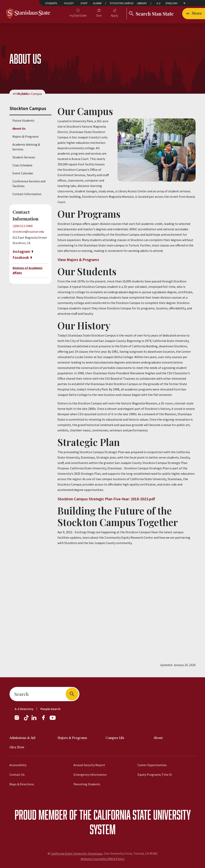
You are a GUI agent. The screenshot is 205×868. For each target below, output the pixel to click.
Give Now (17, 747)
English (172, 3)
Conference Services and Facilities (29, 184)
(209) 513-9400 (23, 226)
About (158, 738)
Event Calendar (23, 173)
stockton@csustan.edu (28, 231)
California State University (142, 815)
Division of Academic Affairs (28, 270)
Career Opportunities (152, 765)
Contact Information (27, 194)
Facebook (21, 257)
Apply (115, 15)
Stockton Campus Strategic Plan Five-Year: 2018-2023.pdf (106, 499)
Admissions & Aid (22, 738)
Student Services (24, 157)
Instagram (21, 251)
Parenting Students (87, 784)
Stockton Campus (122, 3)
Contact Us (17, 775)
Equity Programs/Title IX (155, 775)
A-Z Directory (24, 709)
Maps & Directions (22, 784)
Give (99, 15)
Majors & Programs (26, 136)
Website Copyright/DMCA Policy (103, 859)
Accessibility (18, 765)
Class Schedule (22, 165)
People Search (50, 709)
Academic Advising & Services (26, 147)
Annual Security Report (89, 765)
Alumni (97, 3)
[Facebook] (45, 720)
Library (142, 3)
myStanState (78, 15)
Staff (84, 3)
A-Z (159, 3)
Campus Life (115, 738)
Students (51, 3)
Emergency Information (90, 775)
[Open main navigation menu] (194, 14)
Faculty (69, 3)
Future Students (23, 120)
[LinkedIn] (34, 720)
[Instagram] (18, 720)
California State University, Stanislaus (76, 853)
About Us (19, 128)
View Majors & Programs (78, 260)
